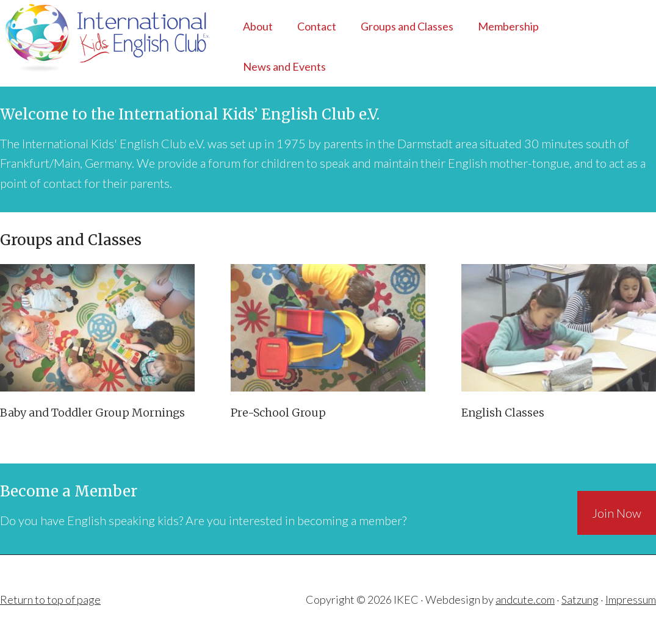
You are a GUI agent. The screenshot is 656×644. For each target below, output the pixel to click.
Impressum (631, 599)
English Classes (503, 413)
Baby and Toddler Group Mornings (92, 413)
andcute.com (525, 599)
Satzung (580, 599)
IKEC (97, 37)
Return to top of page (50, 599)
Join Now (617, 513)
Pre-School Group (278, 413)
